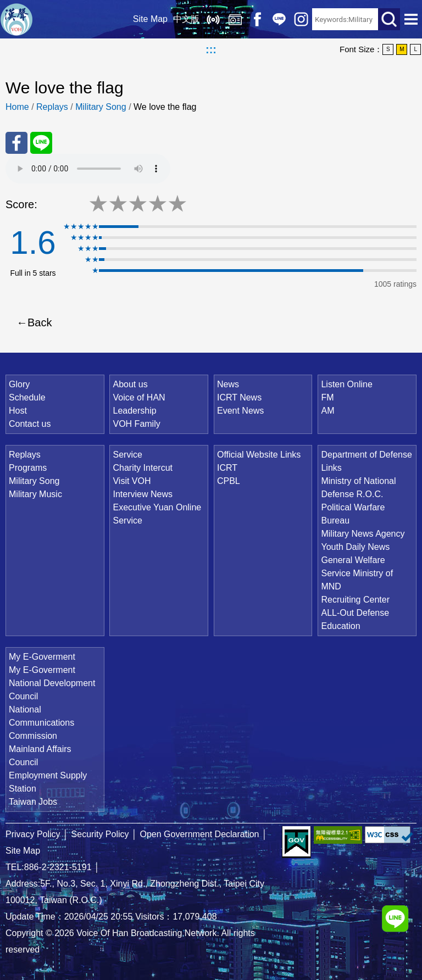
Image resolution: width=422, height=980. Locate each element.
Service (127, 455)
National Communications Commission (41, 723)
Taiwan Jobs (33, 802)
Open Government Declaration (200, 834)
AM (327, 411)
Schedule (27, 397)
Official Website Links (259, 455)
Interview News (142, 494)
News (228, 384)
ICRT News (239, 397)
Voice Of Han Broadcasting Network (16, 19)
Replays (235, 19)
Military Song (101, 107)
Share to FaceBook (16, 143)
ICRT (227, 468)
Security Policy (100, 834)
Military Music (35, 494)
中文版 (186, 19)
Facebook (257, 19)
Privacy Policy (33, 834)
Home (17, 107)
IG (301, 19)
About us (130, 384)
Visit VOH (132, 481)
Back (40, 322)
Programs (28, 468)
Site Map (150, 19)
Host (18, 411)
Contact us (30, 424)
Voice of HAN (139, 397)
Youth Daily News (355, 547)
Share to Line (41, 143)
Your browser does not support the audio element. (88, 169)
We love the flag (165, 107)
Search (389, 19)
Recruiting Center (355, 600)
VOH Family (136, 424)
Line (279, 19)
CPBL (229, 481)
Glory (19, 384)
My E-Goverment (42, 657)
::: (211, 49)
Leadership (134, 411)
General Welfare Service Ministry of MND (357, 573)
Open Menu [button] (411, 19)
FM (327, 397)
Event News (240, 411)
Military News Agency (363, 534)
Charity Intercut (142, 468)
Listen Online (213, 19)
